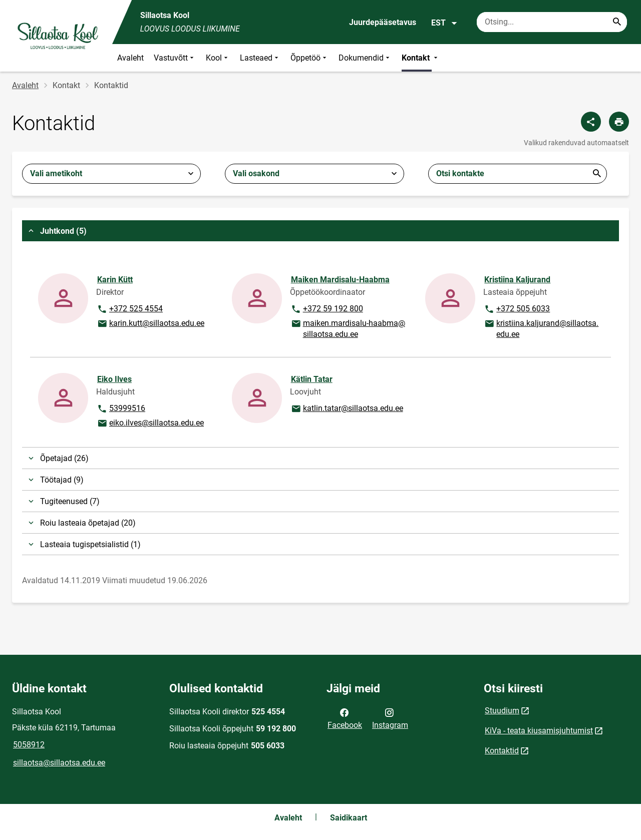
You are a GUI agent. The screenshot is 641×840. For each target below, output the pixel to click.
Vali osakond (256, 173)
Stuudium (502, 711)
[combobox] (111, 174)
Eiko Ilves (114, 379)
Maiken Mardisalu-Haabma (340, 280)
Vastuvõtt (175, 58)
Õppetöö (309, 58)
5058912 (29, 745)
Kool (218, 58)
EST (444, 23)
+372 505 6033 (517, 309)
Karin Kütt (115, 280)
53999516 (124, 409)
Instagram (390, 718)
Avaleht (130, 58)
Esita (597, 174)
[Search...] (617, 22)
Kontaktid (502, 751)
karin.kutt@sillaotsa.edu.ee (150, 324)
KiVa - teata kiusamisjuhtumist (539, 731)
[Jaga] (591, 122)
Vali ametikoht (56, 173)
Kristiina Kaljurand (517, 280)
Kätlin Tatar (312, 379)
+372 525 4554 (130, 309)
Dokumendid (365, 58)
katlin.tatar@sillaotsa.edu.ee (347, 409)
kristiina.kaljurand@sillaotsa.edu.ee (541, 328)
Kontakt (421, 58)
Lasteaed (260, 58)
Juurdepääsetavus (383, 22)
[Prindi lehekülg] (619, 122)
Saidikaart (349, 818)
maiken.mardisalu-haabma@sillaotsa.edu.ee (348, 328)
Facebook (345, 718)
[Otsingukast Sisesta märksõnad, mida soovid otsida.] (552, 22)
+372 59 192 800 (327, 309)
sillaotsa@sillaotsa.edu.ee (59, 763)
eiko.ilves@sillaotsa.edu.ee (150, 424)
